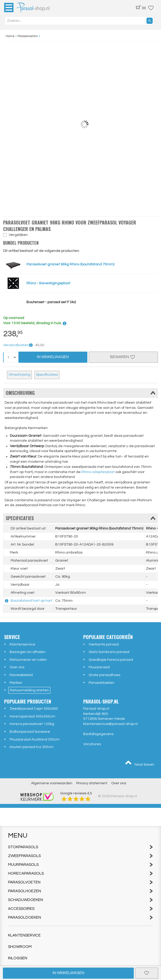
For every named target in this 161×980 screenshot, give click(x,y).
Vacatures (92, 744)
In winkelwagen (68, 973)
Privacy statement (92, 783)
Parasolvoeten (80, 882)
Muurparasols (80, 865)
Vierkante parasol (104, 644)
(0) (141, 8)
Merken (16, 683)
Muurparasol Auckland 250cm (35, 739)
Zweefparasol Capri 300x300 (34, 709)
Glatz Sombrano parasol (109, 652)
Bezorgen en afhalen (27, 652)
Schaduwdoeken (80, 900)
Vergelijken (18, 235)
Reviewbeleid (21, 675)
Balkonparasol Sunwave (30, 732)
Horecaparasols (80, 873)
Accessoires (80, 909)
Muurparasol (99, 667)
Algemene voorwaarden (52, 783)
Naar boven (139, 763)
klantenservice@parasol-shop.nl (110, 724)
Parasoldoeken (101, 683)
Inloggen (18, 958)
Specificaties (47, 375)
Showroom (20, 947)
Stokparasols (80, 847)
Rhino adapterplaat (98, 472)
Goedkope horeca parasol (111, 660)
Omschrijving (19, 375)
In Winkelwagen (53, 357)
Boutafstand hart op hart (31, 601)
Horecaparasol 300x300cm (32, 716)
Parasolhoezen (80, 891)
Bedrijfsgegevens (98, 734)
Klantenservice (22, 644)
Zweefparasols (80, 856)
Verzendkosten (18, 345)
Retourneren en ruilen (28, 660)
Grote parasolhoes (104, 675)
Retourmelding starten (29, 690)
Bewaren (123, 357)
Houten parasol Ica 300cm (32, 747)
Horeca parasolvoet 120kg (32, 724)
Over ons (17, 667)
